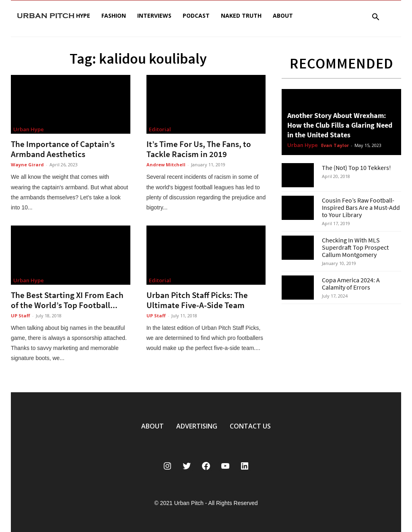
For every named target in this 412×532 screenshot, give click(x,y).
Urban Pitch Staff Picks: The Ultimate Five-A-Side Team (197, 300)
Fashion (114, 16)
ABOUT (152, 426)
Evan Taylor (335, 145)
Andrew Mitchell (166, 165)
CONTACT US (250, 426)
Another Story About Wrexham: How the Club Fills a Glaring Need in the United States (340, 125)
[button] (375, 18)
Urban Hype (29, 129)
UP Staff (21, 316)
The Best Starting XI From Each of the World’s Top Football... (67, 300)
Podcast (196, 16)
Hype (83, 16)
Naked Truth (241, 16)
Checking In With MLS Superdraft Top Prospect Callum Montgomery (355, 247)
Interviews (154, 16)
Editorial (160, 129)
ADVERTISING (197, 426)
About (283, 16)
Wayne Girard (27, 165)
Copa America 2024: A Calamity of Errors (351, 284)
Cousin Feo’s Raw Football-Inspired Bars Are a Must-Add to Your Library (361, 207)
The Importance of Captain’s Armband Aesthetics (63, 149)
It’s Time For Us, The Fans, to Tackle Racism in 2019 (199, 149)
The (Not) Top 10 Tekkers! (356, 168)
